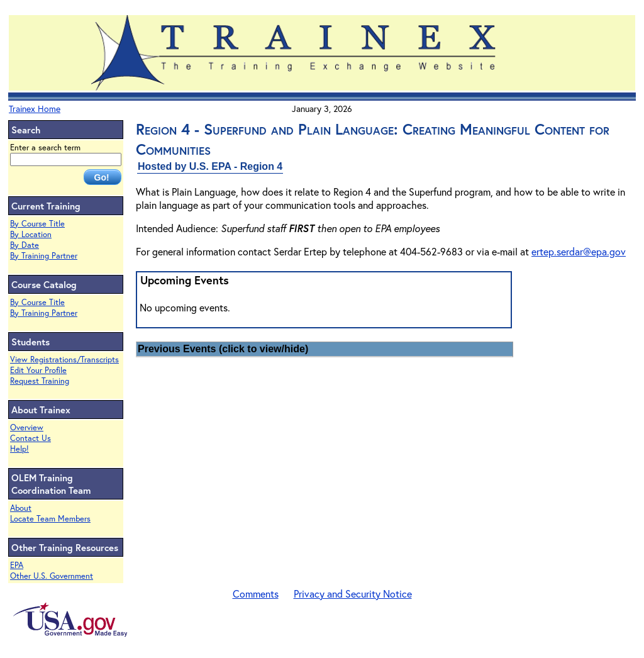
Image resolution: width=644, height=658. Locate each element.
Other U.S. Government (52, 576)
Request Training (40, 381)
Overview (27, 427)
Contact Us (31, 438)
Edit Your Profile (38, 370)
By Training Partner (44, 256)
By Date (25, 245)
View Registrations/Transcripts (64, 360)
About (21, 508)
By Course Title (37, 224)
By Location (31, 234)
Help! (19, 449)
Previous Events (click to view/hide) (223, 349)
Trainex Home (35, 109)
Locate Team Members (50, 519)
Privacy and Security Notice (353, 594)
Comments (256, 594)
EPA (17, 565)
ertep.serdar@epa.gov (579, 251)
